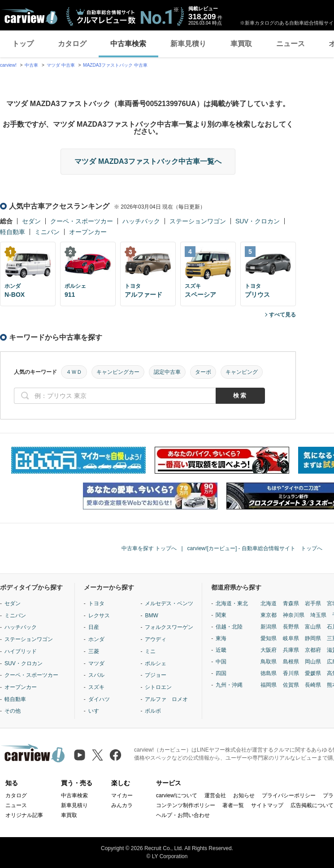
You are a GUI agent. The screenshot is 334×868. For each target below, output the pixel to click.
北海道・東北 (232, 603)
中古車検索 (128, 44)
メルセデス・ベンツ (169, 603)
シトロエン (158, 687)
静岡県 (313, 638)
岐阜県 (291, 638)
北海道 (269, 603)
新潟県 (269, 627)
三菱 (94, 651)
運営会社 (215, 795)
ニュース (291, 44)
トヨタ (96, 603)
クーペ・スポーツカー (82, 221)
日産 (94, 627)
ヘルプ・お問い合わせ (183, 815)
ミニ (150, 651)
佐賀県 (291, 685)
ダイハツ (99, 699)
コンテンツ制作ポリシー (186, 805)
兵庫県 (291, 650)
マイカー (122, 795)
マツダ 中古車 (61, 65)
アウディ (156, 639)
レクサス (99, 616)
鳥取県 (269, 662)
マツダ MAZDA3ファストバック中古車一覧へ (148, 161)
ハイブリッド (21, 651)
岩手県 (313, 603)
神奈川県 (294, 615)
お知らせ (244, 795)
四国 (221, 673)
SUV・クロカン (258, 221)
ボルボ (153, 711)
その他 (13, 711)
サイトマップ (267, 805)
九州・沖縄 (229, 685)
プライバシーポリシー (289, 795)
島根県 (291, 662)
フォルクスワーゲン (169, 627)
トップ (23, 44)
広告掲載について (312, 805)
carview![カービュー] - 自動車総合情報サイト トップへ (255, 548)
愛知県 (269, 638)
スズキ (96, 687)
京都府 (313, 650)
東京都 (269, 615)
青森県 (291, 603)
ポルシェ (156, 663)
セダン (31, 221)
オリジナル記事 (24, 815)
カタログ (72, 44)
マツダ (96, 663)
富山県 (313, 627)
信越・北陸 (229, 627)
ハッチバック (141, 221)
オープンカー (88, 232)
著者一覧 (233, 805)
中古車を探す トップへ (149, 548)
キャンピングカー (118, 372)
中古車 (31, 65)
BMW (151, 616)
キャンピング (242, 372)
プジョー (156, 675)
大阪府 (269, 650)
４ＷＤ (74, 372)
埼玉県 (318, 615)
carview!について (177, 795)
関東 (221, 615)
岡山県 (313, 662)
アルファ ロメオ (166, 699)
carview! (8, 65)
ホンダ (96, 639)
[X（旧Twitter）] (98, 755)
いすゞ (96, 711)
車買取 (241, 44)
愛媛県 (313, 673)
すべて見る (282, 315)
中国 (221, 662)
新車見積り (188, 44)
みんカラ (122, 805)
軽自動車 (13, 232)
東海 (221, 638)
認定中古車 (167, 372)
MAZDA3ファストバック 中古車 (115, 65)
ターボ (203, 372)
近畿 (221, 650)
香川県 (291, 673)
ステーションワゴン (198, 221)
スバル (96, 675)
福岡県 (269, 685)
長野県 (291, 627)
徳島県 (269, 673)
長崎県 (313, 685)
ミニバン (47, 232)
